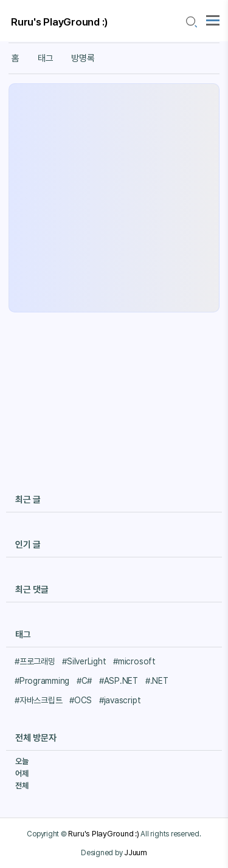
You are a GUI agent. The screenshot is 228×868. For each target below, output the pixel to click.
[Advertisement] (114, 198)
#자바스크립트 (38, 700)
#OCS (81, 700)
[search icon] (191, 22)
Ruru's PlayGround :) (60, 22)
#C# (84, 681)
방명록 (83, 58)
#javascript (120, 700)
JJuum (136, 852)
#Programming (42, 681)
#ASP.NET (119, 681)
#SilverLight (84, 661)
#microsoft (134, 661)
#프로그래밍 (35, 661)
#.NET (157, 681)
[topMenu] (213, 19)
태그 (46, 58)
